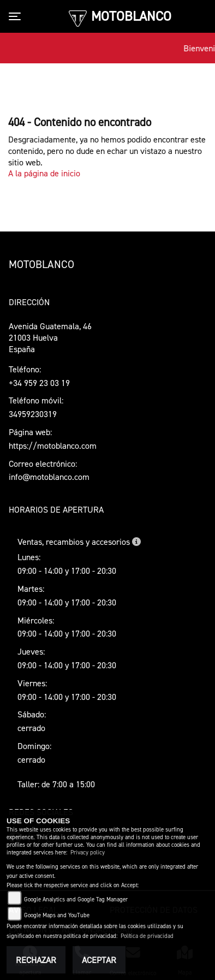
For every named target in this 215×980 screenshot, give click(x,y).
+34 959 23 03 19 (39, 383)
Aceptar (99, 960)
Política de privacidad (147, 936)
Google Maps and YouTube (57, 915)
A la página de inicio (44, 173)
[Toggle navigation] (17, 16)
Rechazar (36, 960)
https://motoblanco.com (53, 446)
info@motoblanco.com (49, 477)
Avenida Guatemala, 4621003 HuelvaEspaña (50, 337)
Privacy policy (88, 853)
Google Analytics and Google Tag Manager (76, 899)
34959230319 (33, 414)
